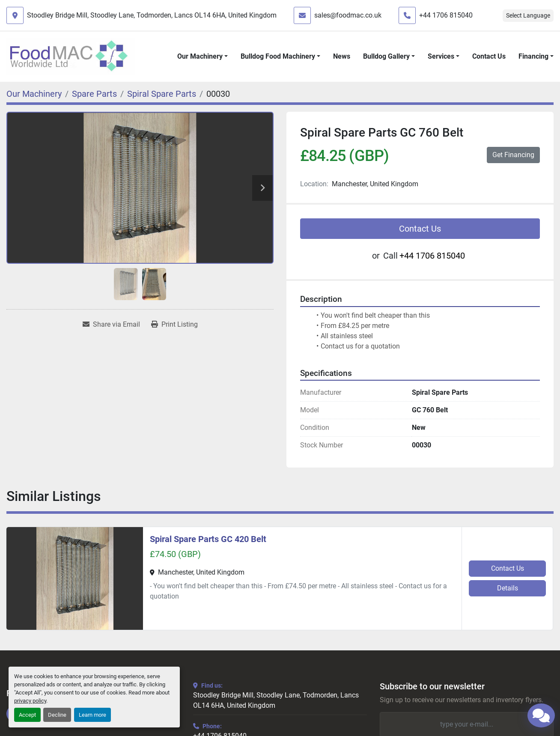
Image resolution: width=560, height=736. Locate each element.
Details (508, 588)
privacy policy (30, 701)
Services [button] (441, 56)
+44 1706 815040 (446, 15)
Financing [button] (533, 56)
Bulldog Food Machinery (278, 56)
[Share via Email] (111, 325)
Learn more (92, 715)
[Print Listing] (174, 325)
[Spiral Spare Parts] (162, 94)
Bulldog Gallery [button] (386, 56)
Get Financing (513, 155)
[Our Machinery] (34, 94)
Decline (57, 715)
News (342, 56)
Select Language (528, 15)
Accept (27, 715)
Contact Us (489, 56)
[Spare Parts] (94, 94)
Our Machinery (200, 56)
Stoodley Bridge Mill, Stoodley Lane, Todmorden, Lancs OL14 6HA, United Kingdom (152, 15)
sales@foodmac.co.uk (348, 15)
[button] (203, 57)
